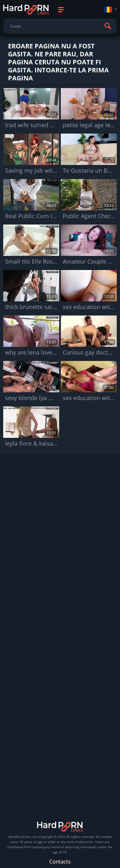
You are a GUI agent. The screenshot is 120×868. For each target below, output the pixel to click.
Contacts (60, 862)
